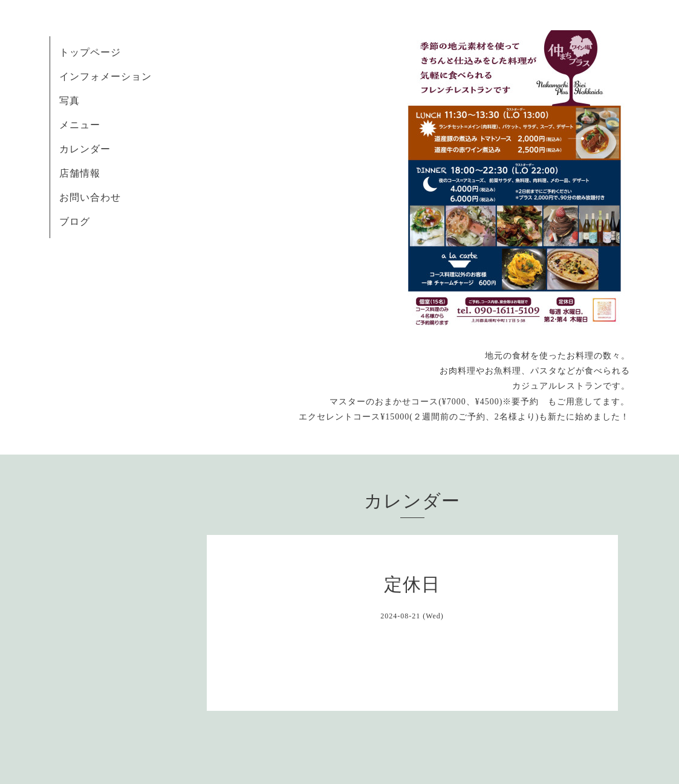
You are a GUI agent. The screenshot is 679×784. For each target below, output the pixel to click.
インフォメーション (106, 76)
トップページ (90, 52)
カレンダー (85, 149)
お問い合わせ (90, 197)
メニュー (80, 125)
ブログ (75, 222)
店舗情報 (80, 173)
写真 (70, 101)
